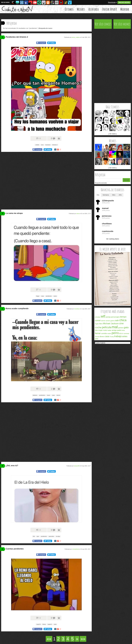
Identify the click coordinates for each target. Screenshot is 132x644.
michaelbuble (76, 549)
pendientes (49, 296)
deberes (35, 395)
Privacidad (113, 349)
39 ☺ (39, 618)
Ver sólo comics (103, 24)
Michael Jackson (111, 324)
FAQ (125, 349)
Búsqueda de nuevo (45, 28)
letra (123, 330)
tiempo (123, 317)
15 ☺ (39, 138)
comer (98, 320)
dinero (102, 336)
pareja (108, 317)
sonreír (108, 321)
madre (109, 334)
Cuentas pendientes (15, 549)
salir (117, 320)
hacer (48, 395)
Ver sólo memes (122, 24)
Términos (106, 349)
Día (98, 195)
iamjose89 (77, 466)
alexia (78, 214)
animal (97, 337)
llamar (98, 333)
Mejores (81, 9)
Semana (106, 195)
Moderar (125, 9)
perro (115, 333)
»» (83, 639)
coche (98, 327)
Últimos (69, 9)
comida (104, 333)
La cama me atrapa (14, 213)
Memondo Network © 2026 (122, 352)
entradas (98, 317)
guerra (112, 321)
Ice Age (58, 536)
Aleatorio (94, 9)
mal (115, 327)
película (107, 327)
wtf (103, 316)
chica (123, 320)
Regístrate (112, 2)
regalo (97, 324)
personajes (115, 317)
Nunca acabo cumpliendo (17, 308)
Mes (114, 195)
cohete (37, 145)
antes (125, 336)
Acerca (100, 349)
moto (105, 330)
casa (42, 296)
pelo (97, 339)
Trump (112, 337)
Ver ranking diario (113, 239)
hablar (109, 330)
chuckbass (77, 309)
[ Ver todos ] (112, 134)
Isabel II (50, 624)
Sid (34, 536)
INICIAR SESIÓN (124, 2)
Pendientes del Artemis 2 (17, 37)
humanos (48, 145)
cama (55, 296)
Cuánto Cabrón (100, 343)
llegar (38, 296)
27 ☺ (39, 290)
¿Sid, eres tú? (12, 466)
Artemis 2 (55, 145)
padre (119, 330)
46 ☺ (39, 530)
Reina (44, 624)
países (121, 328)
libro (101, 324)
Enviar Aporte (109, 9)
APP (129, 349)
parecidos (51, 536)
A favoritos (59, 138)
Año (120, 195)
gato (126, 327)
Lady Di (39, 624)
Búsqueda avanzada (101, 183)
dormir (58, 395)
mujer (101, 330)
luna (42, 145)
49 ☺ (39, 389)
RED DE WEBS (5, 2)
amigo (114, 330)
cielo (55, 624)
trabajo (118, 336)
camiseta (126, 334)
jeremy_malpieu (76, 37)
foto (96, 330)
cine (121, 323)
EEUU (121, 334)
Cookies (120, 349)
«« (49, 639)
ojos (38, 536)
